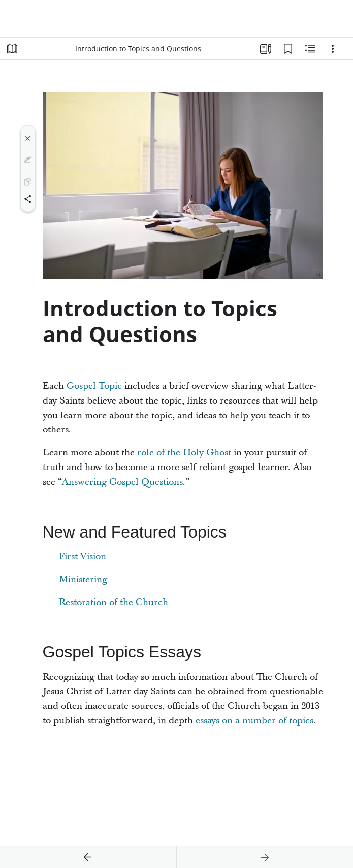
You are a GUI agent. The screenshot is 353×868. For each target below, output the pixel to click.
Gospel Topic (94, 386)
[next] (265, 857)
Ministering (83, 579)
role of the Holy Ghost (184, 453)
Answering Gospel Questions (122, 482)
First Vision (83, 557)
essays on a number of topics (254, 721)
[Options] (333, 49)
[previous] (88, 857)
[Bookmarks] (288, 49)
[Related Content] (310, 49)
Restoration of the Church (114, 602)
